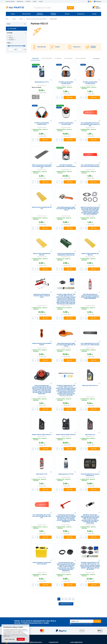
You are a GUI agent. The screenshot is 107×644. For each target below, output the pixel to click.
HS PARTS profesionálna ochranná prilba (66, 124)
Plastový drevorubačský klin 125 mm (42, 208)
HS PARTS (28, 1)
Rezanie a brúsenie (53, 14)
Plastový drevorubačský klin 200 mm (42, 254)
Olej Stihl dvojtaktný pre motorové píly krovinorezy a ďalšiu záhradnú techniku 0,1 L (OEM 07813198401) (90, 296)
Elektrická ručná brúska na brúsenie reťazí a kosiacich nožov (42, 296)
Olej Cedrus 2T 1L (90, 435)
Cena (9, 43)
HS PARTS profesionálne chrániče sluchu (66, 83)
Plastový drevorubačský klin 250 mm (90, 254)
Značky (35, 1)
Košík (97, 7)
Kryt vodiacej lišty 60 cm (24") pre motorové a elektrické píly (90, 344)
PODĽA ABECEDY (68, 58)
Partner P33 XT (53, 19)
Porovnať (51, 80)
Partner (21, 19)
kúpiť (71, 98)
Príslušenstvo (81, 14)
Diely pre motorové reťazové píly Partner (36, 19)
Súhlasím (21, 639)
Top (10, 36)
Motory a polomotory (40, 14)
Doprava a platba (10, 1)
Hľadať (70, 8)
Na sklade (11, 40)
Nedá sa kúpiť (37, 97)
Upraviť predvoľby (10, 639)
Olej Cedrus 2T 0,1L (42, 474)
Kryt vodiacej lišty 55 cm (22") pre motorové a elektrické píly (90, 166)
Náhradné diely (26, 14)
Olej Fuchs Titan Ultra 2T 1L (90, 386)
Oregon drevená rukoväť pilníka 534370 (42, 344)
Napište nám (20, 1)
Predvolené (35, 58)
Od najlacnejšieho (47, 58)
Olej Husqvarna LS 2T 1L (42, 82)
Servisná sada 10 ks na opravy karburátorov (90, 475)
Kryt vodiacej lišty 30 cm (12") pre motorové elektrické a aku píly (42, 516)
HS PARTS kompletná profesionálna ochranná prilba (66, 166)
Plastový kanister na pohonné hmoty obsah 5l (42, 563)
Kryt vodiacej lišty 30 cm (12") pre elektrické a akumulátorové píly (90, 124)
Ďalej (73, 599)
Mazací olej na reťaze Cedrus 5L (66, 435)
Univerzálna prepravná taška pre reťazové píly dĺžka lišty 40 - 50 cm (66, 209)
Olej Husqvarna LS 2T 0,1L (66, 474)
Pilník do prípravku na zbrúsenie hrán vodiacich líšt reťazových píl (42, 166)
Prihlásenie (98, 2)
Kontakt (41, 1)
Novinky (94, 14)
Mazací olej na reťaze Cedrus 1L (42, 435)
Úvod (7, 19)
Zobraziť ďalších (66, 604)
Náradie (67, 14)
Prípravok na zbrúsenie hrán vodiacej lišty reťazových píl (66, 254)
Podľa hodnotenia (81, 58)
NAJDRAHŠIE (58, 58)
